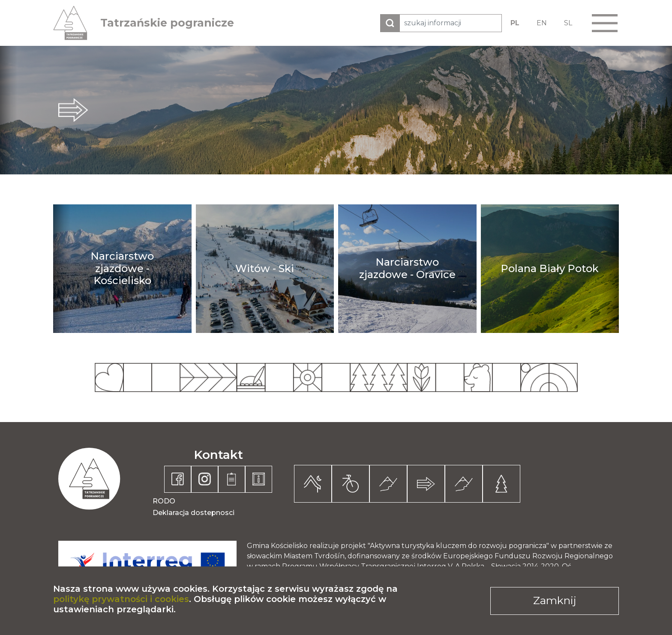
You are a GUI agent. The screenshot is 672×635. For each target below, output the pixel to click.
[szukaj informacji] (451, 23)
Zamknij (555, 600)
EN (542, 23)
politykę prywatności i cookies (121, 599)
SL (568, 23)
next (663, 110)
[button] (605, 23)
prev (9, 110)
